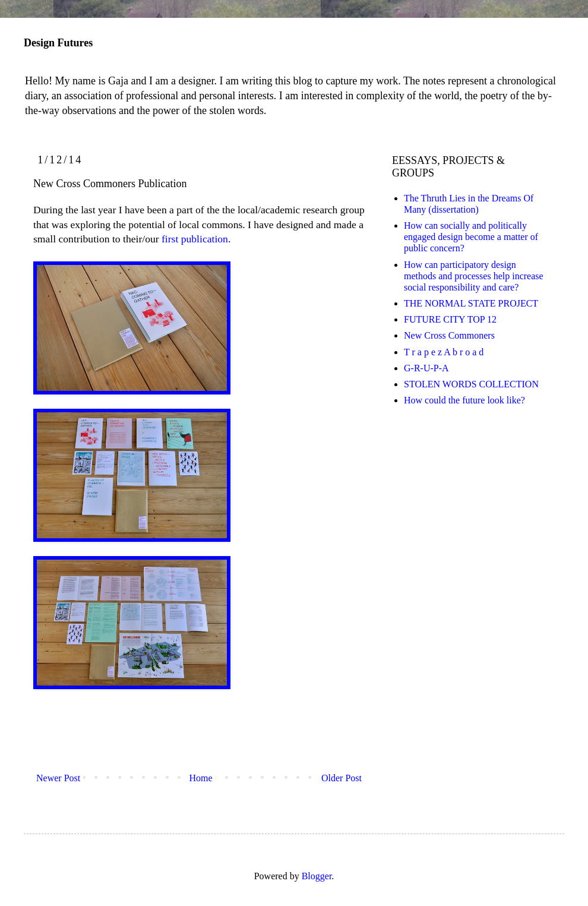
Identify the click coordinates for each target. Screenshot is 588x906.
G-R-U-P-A (426, 368)
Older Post (342, 778)
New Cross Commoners (449, 335)
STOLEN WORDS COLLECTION (471, 384)
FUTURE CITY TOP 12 (450, 319)
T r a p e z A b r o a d (444, 352)
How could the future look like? (464, 400)
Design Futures (58, 43)
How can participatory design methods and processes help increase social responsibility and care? (474, 276)
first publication (195, 239)
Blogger (317, 876)
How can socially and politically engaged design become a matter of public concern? (471, 237)
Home (201, 778)
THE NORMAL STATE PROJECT (471, 303)
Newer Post (58, 778)
